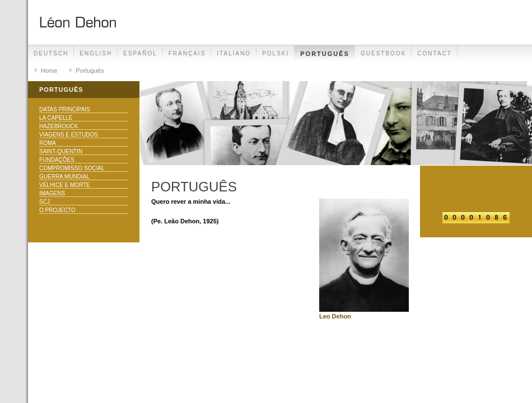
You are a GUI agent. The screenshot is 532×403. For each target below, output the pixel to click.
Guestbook (383, 53)
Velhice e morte (65, 185)
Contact (435, 53)
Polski (276, 53)
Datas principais (65, 109)
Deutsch (51, 53)
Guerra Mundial (64, 177)
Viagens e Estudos (69, 135)
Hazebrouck (59, 126)
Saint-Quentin (61, 151)
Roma (48, 143)
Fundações (57, 160)
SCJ (45, 202)
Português (325, 54)
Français (187, 53)
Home (49, 71)
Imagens (52, 193)
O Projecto (57, 210)
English (96, 53)
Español (140, 53)
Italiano (234, 53)
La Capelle (56, 118)
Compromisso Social (72, 168)
